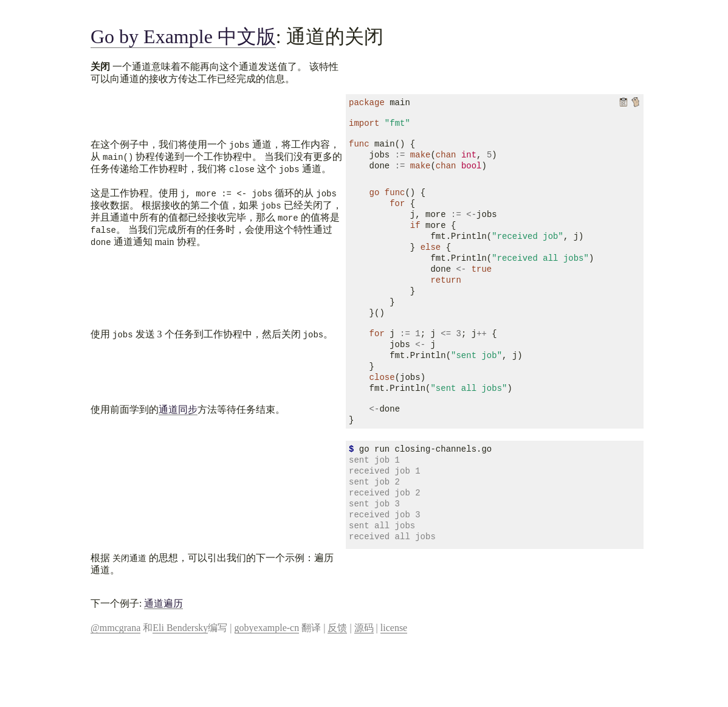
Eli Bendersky (180, 628)
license (394, 628)
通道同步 (178, 409)
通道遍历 (163, 603)
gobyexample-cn (267, 628)
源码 (364, 628)
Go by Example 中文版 (183, 36)
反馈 (337, 628)
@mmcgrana (115, 628)
